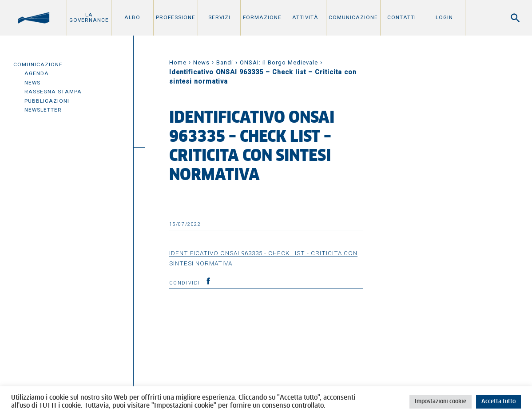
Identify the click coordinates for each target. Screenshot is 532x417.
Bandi (225, 62)
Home (178, 62)
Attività (305, 17)
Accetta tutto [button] (498, 402)
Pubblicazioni (47, 101)
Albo (132, 17)
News (32, 83)
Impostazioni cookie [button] (441, 402)
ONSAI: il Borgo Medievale (279, 62)
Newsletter (43, 110)
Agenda (37, 73)
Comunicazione (353, 17)
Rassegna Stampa (53, 92)
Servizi (219, 17)
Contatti (402, 17)
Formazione (262, 17)
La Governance (89, 17)
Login (444, 17)
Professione (176, 17)
